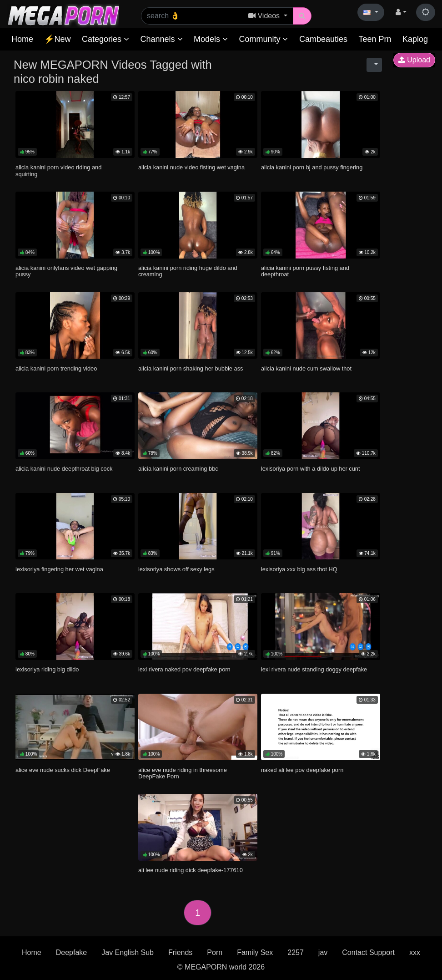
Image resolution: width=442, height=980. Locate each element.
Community (263, 39)
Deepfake (72, 952)
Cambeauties (323, 39)
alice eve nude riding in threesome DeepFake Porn (183, 773)
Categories (105, 39)
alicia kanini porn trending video (56, 368)
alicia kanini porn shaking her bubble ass (191, 368)
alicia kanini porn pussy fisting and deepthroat (305, 271)
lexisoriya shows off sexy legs (176, 569)
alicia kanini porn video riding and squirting (58, 170)
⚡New (57, 39)
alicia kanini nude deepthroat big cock (64, 469)
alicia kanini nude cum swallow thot (306, 368)
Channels (161, 39)
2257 (296, 952)
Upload (414, 60)
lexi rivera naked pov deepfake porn (184, 669)
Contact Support (368, 952)
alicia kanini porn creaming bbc (178, 469)
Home (22, 39)
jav (323, 952)
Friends (180, 952)
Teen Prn (375, 39)
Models (211, 39)
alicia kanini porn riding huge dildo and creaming (188, 271)
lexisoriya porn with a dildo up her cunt (311, 469)
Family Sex (255, 952)
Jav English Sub (128, 952)
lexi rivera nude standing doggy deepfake (314, 669)
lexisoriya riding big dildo (47, 669)
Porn (215, 952)
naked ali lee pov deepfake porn (302, 770)
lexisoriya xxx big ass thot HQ (299, 569)
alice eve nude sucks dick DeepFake (63, 770)
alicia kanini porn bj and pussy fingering (312, 167)
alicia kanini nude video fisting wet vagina (191, 167)
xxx (415, 952)
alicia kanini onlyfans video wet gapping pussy (66, 271)
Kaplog (415, 39)
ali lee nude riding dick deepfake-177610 (191, 870)
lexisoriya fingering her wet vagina (59, 569)
